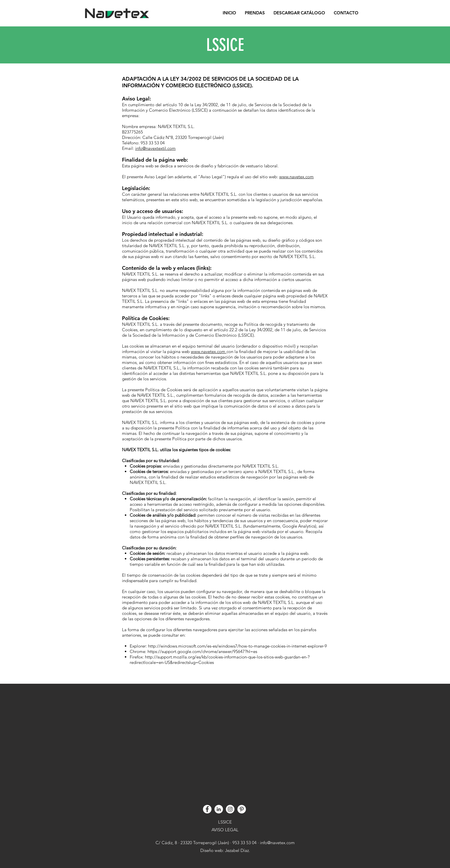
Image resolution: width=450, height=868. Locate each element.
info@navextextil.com (155, 148)
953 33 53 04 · (246, 843)
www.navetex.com (296, 177)
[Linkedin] (219, 809)
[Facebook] (207, 809)
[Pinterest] (242, 809)
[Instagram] (230, 809)
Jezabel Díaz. (237, 850)
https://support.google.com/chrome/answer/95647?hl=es (202, 651)
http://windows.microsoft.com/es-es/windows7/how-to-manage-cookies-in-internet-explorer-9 (237, 646)
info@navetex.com (277, 843)
